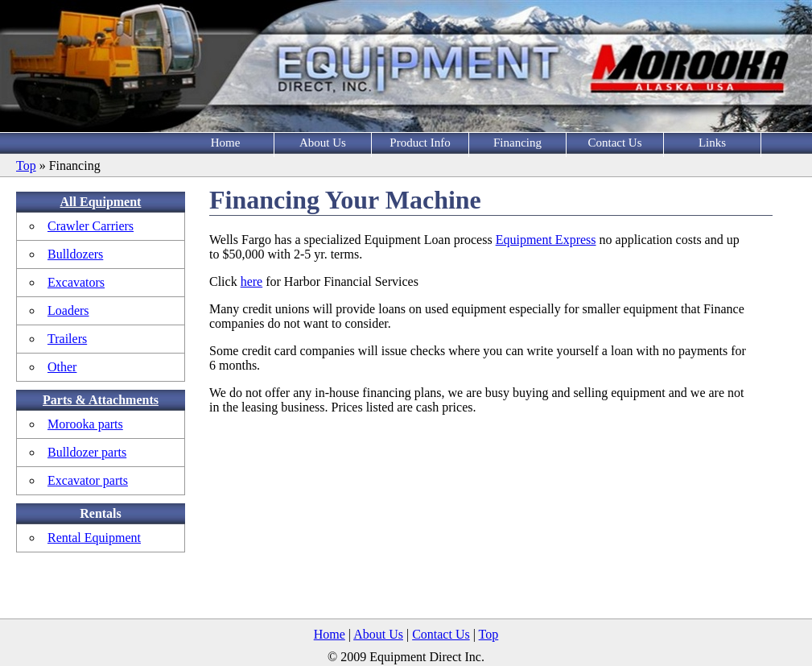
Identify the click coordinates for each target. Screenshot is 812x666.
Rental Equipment (94, 538)
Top (26, 165)
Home (226, 143)
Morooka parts (85, 424)
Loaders (68, 310)
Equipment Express (546, 240)
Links (712, 143)
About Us (323, 143)
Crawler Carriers (91, 226)
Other (62, 367)
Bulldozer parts (87, 452)
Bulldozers (75, 254)
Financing (517, 143)
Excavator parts (88, 480)
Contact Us (614, 143)
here (252, 281)
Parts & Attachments (101, 400)
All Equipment (101, 202)
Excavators (76, 282)
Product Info (420, 143)
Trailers (67, 339)
